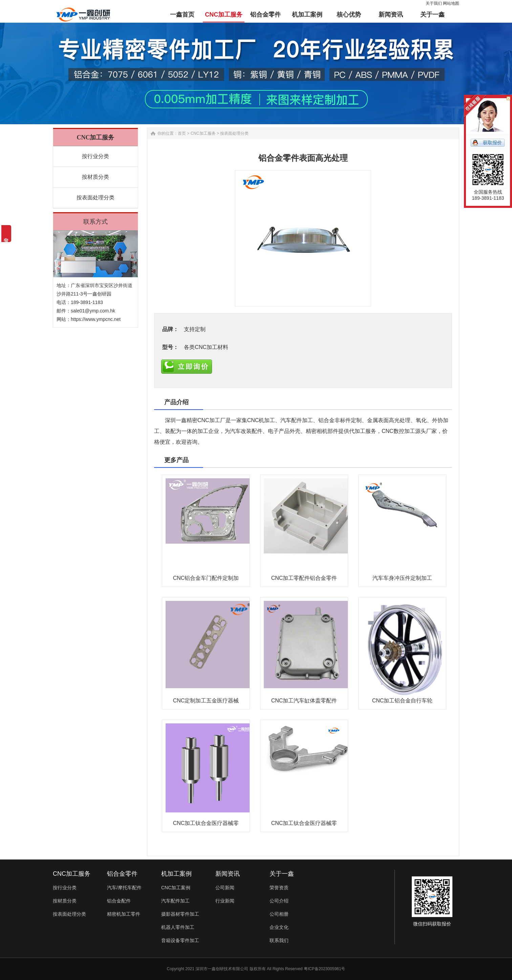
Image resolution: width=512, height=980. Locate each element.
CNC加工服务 (203, 133)
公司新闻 (225, 888)
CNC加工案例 (176, 888)
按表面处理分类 (95, 198)
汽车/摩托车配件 (124, 888)
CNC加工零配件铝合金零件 (304, 578)
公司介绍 (279, 901)
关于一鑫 (282, 874)
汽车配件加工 (297, 420)
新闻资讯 (228, 874)
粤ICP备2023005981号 (325, 969)
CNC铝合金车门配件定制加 (206, 578)
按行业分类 (95, 156)
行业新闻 (225, 901)
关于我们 (434, 3)
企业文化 (279, 927)
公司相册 (279, 914)
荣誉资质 (279, 888)
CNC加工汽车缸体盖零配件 (304, 701)
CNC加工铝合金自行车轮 (402, 701)
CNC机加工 (261, 420)
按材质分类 (95, 177)
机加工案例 (176, 874)
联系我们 (279, 940)
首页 (182, 133)
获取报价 (492, 143)
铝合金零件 (122, 874)
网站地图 (451, 3)
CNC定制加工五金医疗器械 (206, 701)
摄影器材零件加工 (180, 914)
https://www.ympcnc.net (96, 319)
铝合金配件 (119, 901)
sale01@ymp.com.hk (93, 311)
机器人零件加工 (178, 927)
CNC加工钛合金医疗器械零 (206, 823)
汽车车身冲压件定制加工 (402, 578)
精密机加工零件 (124, 914)
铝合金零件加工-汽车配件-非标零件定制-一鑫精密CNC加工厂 (83, 10)
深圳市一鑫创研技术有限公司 (222, 969)
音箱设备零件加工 (180, 940)
